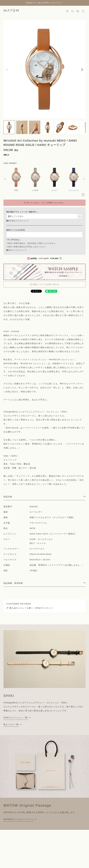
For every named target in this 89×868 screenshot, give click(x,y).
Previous (7, 70)
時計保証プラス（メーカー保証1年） (23, 212)
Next (82, 70)
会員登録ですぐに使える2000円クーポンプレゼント (44, 3)
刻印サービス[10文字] (16, 230)
